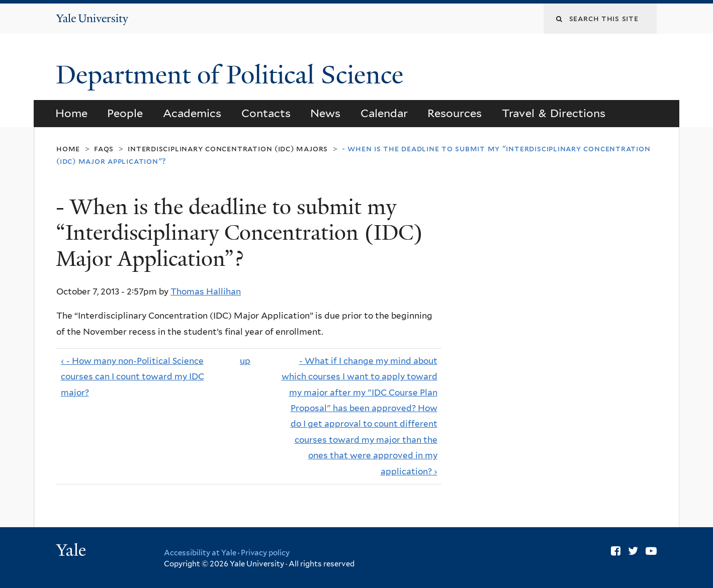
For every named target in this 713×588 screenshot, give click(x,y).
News (325, 113)
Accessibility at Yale (200, 553)
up (245, 361)
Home (71, 113)
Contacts (266, 113)
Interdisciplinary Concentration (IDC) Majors (228, 149)
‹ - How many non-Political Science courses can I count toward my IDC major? (132, 377)
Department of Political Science (233, 75)
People (125, 113)
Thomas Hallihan (206, 291)
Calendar (384, 113)
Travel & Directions (554, 113)
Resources (455, 113)
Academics (192, 113)
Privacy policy (265, 553)
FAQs (104, 149)
